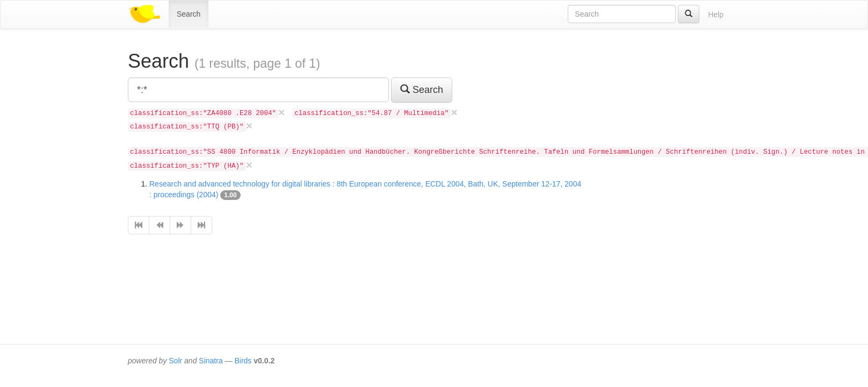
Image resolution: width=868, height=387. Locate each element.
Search (189, 14)
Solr (175, 361)
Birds (243, 361)
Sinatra (211, 361)
